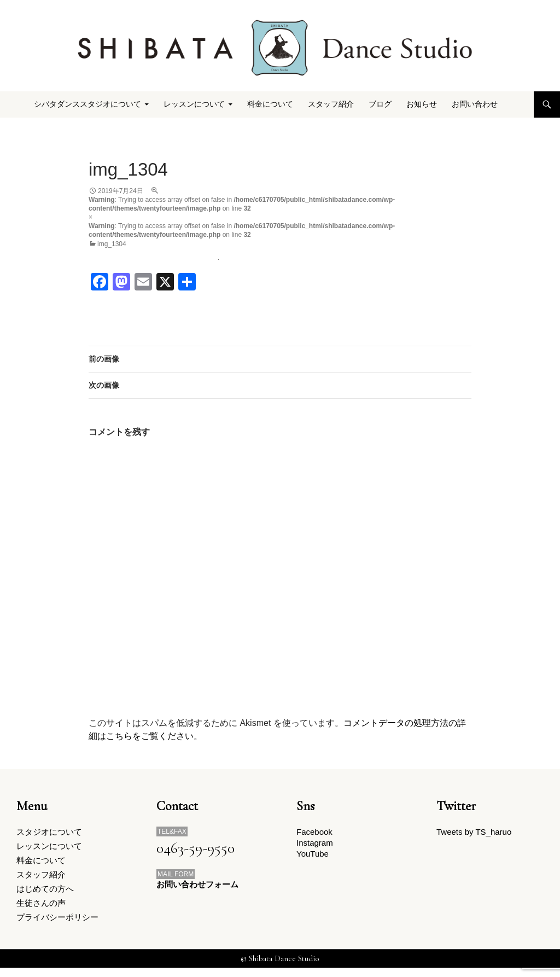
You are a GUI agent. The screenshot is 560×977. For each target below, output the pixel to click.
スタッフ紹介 (331, 104)
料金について (270, 104)
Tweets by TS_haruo (474, 832)
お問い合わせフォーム (197, 885)
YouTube (313, 857)
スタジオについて (49, 832)
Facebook (314, 832)
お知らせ (422, 104)
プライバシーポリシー (57, 926)
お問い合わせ (475, 104)
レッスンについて (194, 104)
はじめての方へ (45, 895)
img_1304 (112, 244)
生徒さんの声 (41, 911)
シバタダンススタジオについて (87, 104)
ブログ (380, 104)
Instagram (315, 845)
